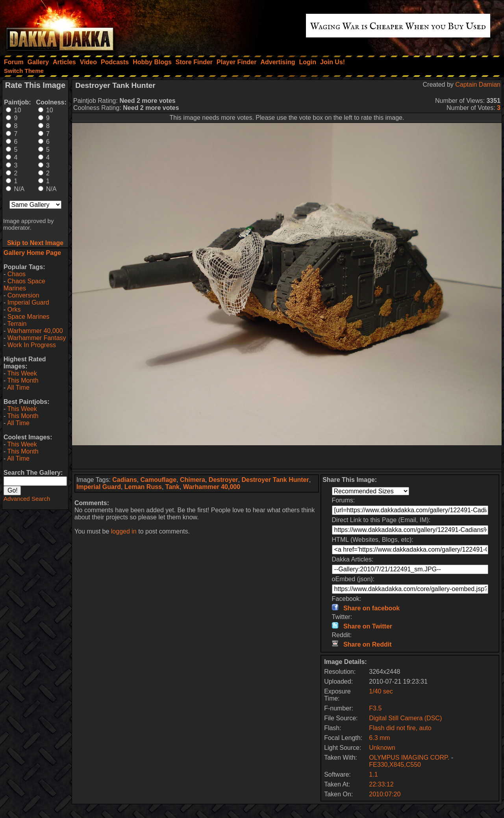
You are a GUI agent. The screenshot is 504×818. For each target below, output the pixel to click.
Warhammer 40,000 (35, 331)
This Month (23, 380)
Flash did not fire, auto (400, 728)
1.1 (373, 774)
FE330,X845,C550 (395, 765)
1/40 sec (381, 691)
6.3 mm (379, 738)
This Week (22, 373)
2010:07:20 (385, 794)
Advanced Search (27, 499)
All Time (18, 388)
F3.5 (375, 708)
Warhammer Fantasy (37, 338)
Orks (14, 310)
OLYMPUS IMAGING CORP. (410, 758)
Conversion (23, 295)
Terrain (17, 324)
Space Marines (29, 317)
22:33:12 (381, 784)
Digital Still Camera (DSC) (405, 718)
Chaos (17, 274)
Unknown (382, 748)
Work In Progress (32, 345)
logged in (124, 531)
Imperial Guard (28, 302)
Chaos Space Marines (24, 285)
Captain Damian (478, 85)
